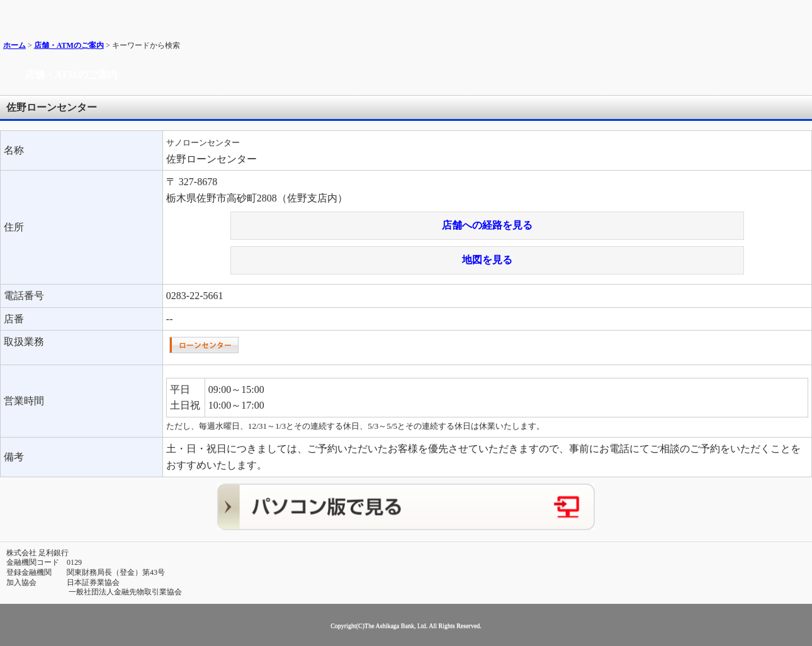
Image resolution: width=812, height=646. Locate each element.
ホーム (14, 45)
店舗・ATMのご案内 (69, 45)
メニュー (798, 14)
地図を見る (487, 260)
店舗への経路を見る (487, 225)
